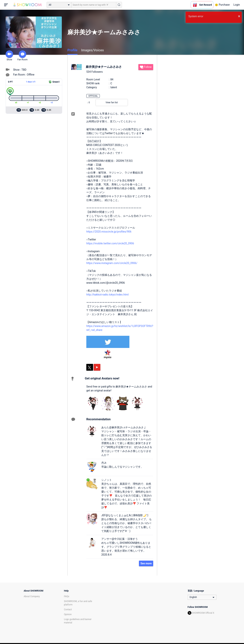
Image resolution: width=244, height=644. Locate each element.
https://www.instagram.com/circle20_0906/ (112, 263)
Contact (68, 610)
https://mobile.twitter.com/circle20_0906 (110, 243)
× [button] (239, 16)
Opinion (68, 614)
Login (237, 5)
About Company (32, 596)
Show (9, 56)
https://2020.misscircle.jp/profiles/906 (109, 232)
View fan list (112, 102)
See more (146, 563)
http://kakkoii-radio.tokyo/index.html (107, 295)
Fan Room (22, 56)
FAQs (67, 596)
